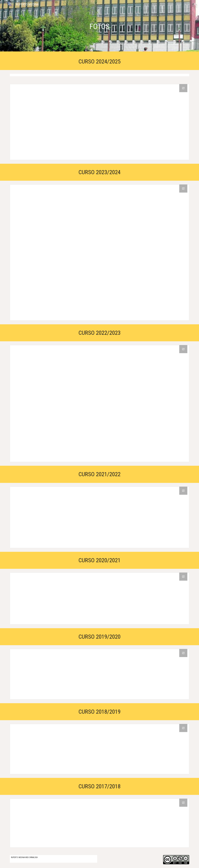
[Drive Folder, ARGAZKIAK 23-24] (99, 253)
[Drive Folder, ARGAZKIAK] (99, 404)
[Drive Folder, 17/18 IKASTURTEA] (99, 823)
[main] (99, 27)
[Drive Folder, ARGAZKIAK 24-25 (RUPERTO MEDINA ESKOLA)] (99, 122)
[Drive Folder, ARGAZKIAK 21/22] (99, 517)
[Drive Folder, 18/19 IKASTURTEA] (99, 749)
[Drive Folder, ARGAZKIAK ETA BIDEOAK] (99, 598)
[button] (195, 4)
